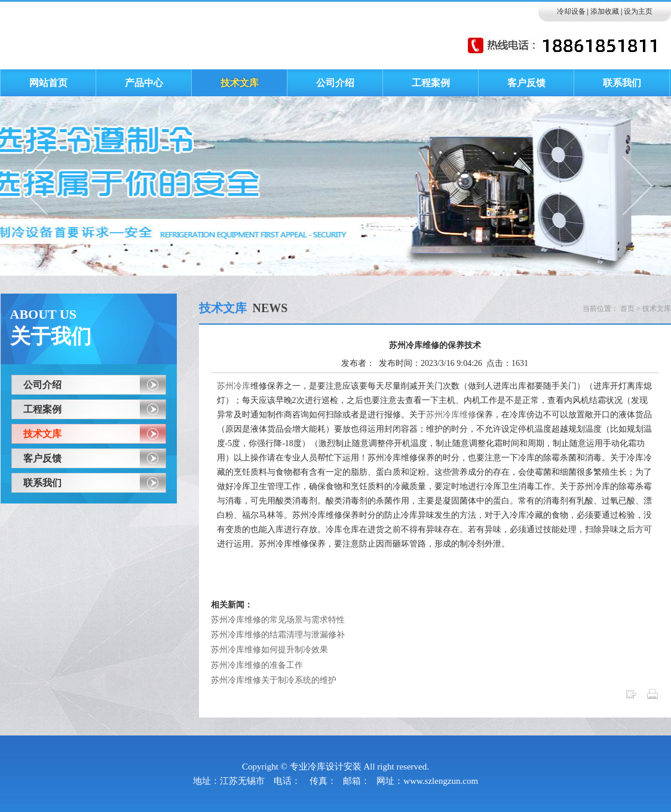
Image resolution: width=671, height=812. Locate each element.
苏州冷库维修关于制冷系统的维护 (274, 680)
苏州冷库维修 (451, 415)
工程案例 (42, 409)
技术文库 (42, 434)
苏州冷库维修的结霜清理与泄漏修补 (278, 635)
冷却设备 (571, 11)
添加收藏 (605, 11)
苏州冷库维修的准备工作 (257, 665)
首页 (627, 309)
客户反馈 (42, 458)
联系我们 (42, 483)
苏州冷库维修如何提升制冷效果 (269, 650)
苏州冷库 (234, 386)
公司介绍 (42, 385)
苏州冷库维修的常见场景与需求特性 (278, 620)
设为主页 (638, 11)
